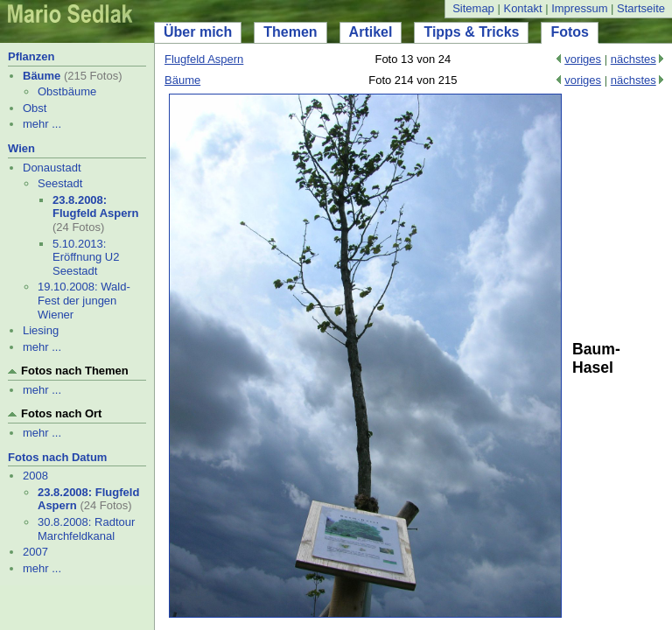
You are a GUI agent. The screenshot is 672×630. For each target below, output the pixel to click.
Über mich (198, 32)
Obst (35, 108)
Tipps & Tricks (471, 32)
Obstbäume (67, 91)
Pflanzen (31, 56)
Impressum (579, 8)
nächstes (633, 59)
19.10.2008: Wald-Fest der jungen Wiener (84, 300)
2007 (35, 552)
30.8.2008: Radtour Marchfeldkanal (86, 529)
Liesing (41, 330)
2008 (35, 476)
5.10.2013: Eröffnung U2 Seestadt (86, 257)
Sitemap (473, 8)
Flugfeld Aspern (204, 59)
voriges (583, 59)
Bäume (42, 76)
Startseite (641, 8)
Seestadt (60, 183)
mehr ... (42, 124)
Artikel (371, 32)
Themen (290, 32)
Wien (21, 148)
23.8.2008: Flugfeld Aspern (95, 207)
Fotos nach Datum (57, 457)
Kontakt (522, 8)
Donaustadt (52, 168)
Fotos (570, 32)
